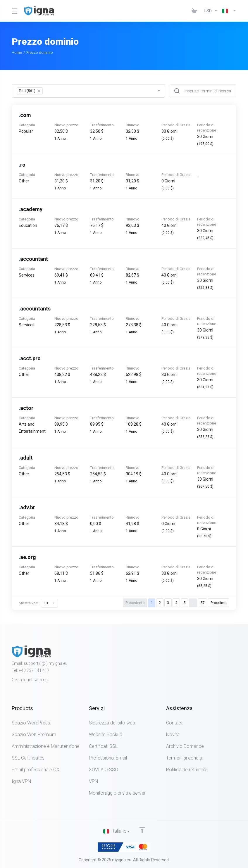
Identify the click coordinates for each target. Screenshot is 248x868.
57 (202, 603)
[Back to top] (142, 830)
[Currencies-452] (211, 11)
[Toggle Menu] (14, 11)
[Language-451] (228, 11)
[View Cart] (195, 11)
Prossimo (219, 603)
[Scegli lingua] (117, 831)
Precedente (135, 603)
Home (17, 52)
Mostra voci (38, 603)
